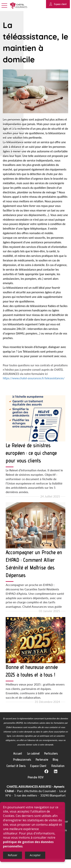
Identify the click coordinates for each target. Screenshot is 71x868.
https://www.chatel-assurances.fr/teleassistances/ (34, 387)
